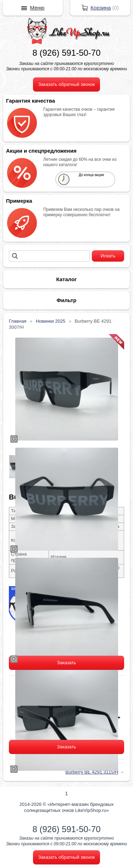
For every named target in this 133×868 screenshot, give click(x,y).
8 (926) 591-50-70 (66, 53)
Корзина (101, 8)
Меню (37, 8)
